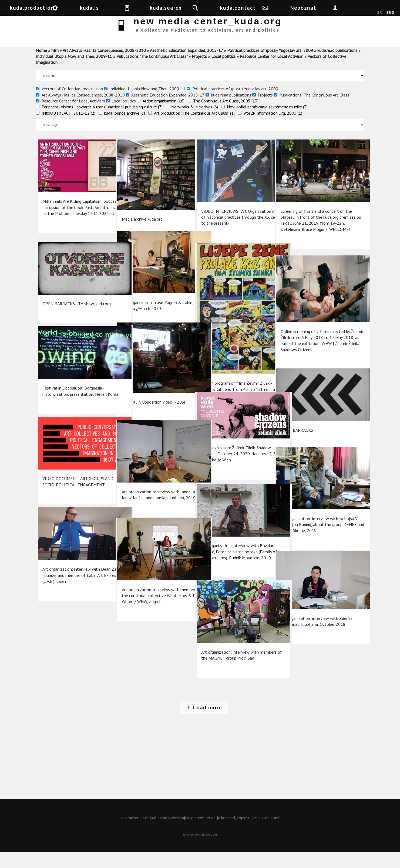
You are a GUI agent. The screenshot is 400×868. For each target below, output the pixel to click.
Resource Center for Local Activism (272, 72)
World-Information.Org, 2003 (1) (273, 129)
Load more (208, 723)
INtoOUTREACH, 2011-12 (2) (68, 129)
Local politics (223, 72)
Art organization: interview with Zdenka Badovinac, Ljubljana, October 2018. (308, 623)
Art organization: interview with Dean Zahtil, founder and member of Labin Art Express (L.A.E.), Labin (72, 576)
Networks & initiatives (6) (195, 122)
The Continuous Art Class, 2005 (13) (226, 117)
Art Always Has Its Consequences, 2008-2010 (104, 66)
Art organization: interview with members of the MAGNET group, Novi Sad (230, 656)
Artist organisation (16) (164, 117)
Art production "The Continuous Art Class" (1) (194, 129)
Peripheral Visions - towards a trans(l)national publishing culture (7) (102, 122)
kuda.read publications (337, 66)
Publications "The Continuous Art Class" (152, 72)
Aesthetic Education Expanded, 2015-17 (186, 66)
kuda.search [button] (204, 8)
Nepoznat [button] (356, 8)
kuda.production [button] (59, 8)
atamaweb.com (209, 850)
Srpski (380, 13)
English (390, 13)
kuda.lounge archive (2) (125, 129)
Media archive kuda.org (141, 215)
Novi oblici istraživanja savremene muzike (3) (267, 122)
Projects (199, 72)
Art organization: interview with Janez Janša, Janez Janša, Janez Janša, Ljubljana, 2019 (149, 496)
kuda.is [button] (135, 8)
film (55, 66)
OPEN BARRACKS (296, 431)
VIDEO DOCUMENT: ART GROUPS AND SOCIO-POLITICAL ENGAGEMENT (72, 485)
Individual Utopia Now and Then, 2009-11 (74, 72)
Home (41, 66)
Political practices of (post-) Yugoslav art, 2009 (270, 66)
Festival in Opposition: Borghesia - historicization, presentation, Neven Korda (72, 395)
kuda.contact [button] (281, 8)
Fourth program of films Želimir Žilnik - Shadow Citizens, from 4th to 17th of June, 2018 (231, 370)
